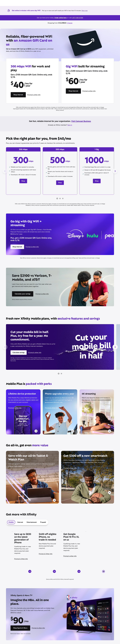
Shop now (85, 11)
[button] (57, 198)
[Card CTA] (23, 412)
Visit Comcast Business (81, 121)
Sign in (70, 125)
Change (70, 23)
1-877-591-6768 (77, 18)
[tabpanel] (60, 554)
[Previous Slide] (5, 171)
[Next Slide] (115, 171)
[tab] (11, 522)
